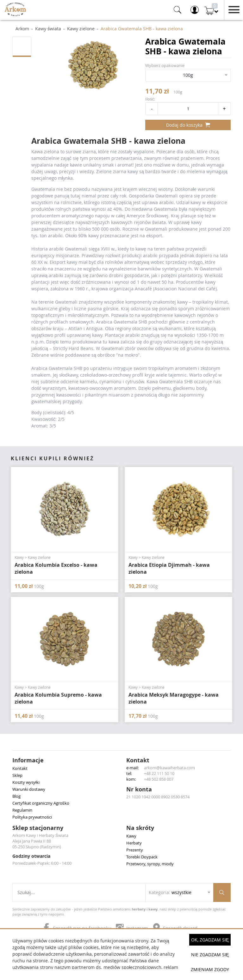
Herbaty (134, 843)
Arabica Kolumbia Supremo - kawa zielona (58, 698)
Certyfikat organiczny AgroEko (41, 803)
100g (188, 75)
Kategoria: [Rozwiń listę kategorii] (170, 892)
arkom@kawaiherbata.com (169, 768)
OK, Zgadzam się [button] (210, 940)
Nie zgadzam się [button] (210, 955)
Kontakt (20, 768)
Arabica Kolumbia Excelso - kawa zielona (56, 568)
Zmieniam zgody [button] (210, 969)
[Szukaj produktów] (222, 892)
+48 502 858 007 (159, 779)
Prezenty (135, 850)
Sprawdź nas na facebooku (78, 928)
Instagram (133, 928)
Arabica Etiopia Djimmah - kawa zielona (169, 568)
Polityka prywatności (32, 817)
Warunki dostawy (29, 789)
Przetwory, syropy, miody (150, 864)
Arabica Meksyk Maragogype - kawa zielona (174, 698)
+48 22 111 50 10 (159, 773)
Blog (16, 796)
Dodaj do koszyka (188, 125)
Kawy (131, 836)
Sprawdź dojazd (175, 928)
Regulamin (22, 810)
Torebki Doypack (142, 857)
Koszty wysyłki (26, 782)
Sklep (17, 775)
